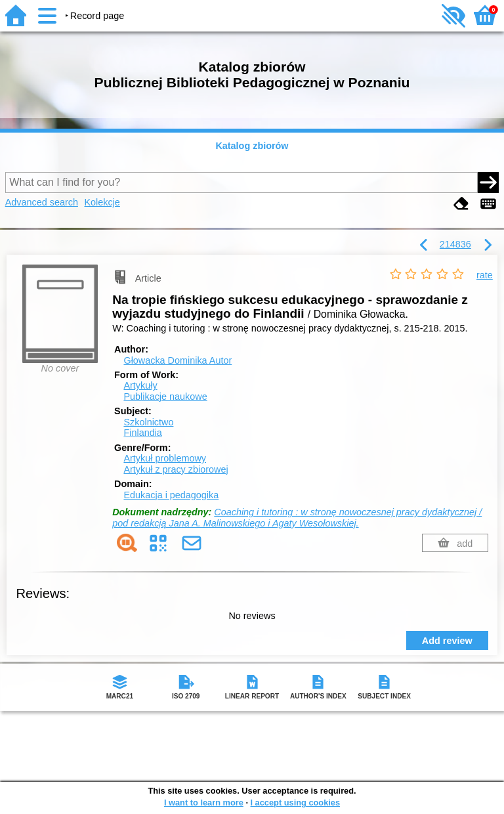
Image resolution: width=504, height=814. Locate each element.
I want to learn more (204, 803)
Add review (447, 641)
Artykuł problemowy (165, 458)
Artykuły (140, 385)
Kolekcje (102, 202)
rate (485, 275)
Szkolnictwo (148, 422)
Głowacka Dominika (178, 360)
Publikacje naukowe (165, 396)
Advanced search (42, 202)
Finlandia (142, 433)
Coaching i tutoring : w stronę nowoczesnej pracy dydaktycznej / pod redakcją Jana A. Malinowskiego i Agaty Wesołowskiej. (297, 518)
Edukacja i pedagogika (171, 495)
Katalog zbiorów (252, 146)
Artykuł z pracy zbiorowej (176, 469)
